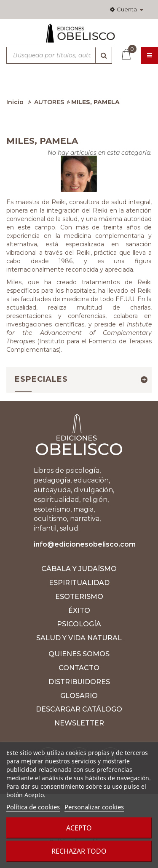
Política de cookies (33, 807)
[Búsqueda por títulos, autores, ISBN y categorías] (59, 55)
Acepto (79, 828)
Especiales (41, 379)
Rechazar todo (79, 851)
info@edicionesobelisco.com (85, 544)
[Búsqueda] (104, 55)
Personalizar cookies (94, 807)
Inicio (15, 102)
